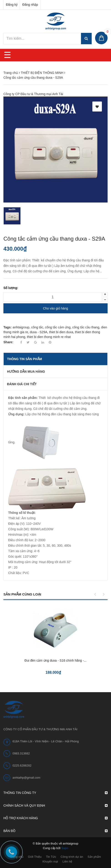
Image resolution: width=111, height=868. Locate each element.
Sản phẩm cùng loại (22, 594)
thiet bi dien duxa (61, 332)
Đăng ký (12, 5)
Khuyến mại (50, 862)
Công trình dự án (72, 857)
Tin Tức (51, 857)
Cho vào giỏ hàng (55, 308)
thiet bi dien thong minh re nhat (49, 337)
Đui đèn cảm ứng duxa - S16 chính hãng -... (55, 660)
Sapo (65, 848)
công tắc (37, 327)
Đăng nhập (30, 5)
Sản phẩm (94, 857)
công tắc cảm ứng (58, 327)
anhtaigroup (21, 327)
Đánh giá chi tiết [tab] (22, 384)
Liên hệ (67, 862)
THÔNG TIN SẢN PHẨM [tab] (24, 359)
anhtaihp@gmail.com (26, 778)
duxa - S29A (39, 332)
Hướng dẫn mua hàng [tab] (26, 372)
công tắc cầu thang (86, 327)
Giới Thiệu (35, 857)
